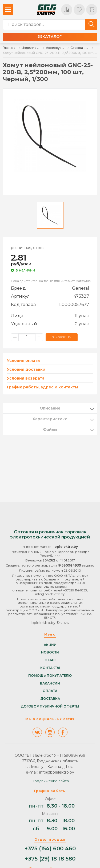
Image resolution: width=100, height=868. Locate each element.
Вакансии (50, 683)
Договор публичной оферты (50, 706)
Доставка (50, 699)
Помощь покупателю (50, 676)
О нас (50, 660)
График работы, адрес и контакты (42, 387)
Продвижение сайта (50, 781)
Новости (50, 652)
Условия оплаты (24, 361)
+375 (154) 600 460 (50, 849)
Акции (50, 645)
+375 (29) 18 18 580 (50, 859)
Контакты (50, 668)
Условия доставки (26, 370)
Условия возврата (26, 378)
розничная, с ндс (27, 248)
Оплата (50, 691)
